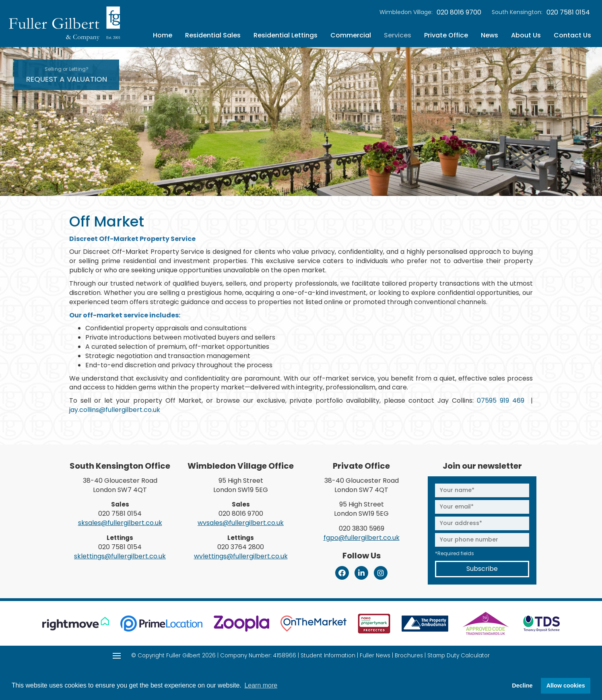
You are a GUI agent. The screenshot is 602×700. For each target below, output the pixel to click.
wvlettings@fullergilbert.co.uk (241, 556)
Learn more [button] (261, 685)
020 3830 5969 (362, 528)
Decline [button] (522, 686)
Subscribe (482, 569)
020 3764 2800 (241, 547)
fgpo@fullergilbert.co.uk (362, 538)
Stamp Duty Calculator (459, 656)
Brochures (409, 656)
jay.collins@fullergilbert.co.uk (115, 410)
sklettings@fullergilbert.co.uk (120, 556)
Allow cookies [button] (566, 686)
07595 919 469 (501, 400)
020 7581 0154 (568, 12)
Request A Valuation (67, 75)
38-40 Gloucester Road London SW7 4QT (120, 485)
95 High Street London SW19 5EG (241, 485)
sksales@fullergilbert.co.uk (120, 523)
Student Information (328, 656)
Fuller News (375, 656)
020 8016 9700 (459, 12)
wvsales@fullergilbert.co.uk (241, 523)
